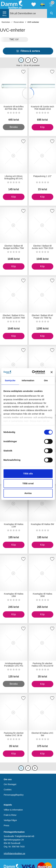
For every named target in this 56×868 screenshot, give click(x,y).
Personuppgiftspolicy (14, 795)
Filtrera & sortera (28, 51)
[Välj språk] (43, 4)
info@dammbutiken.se (14, 853)
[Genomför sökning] (52, 13)
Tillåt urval (28, 483)
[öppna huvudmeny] (4, 13)
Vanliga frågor (10, 820)
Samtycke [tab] (10, 380)
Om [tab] (46, 380)
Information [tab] (28, 380)
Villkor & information (13, 810)
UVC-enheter (33, 22)
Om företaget (10, 784)
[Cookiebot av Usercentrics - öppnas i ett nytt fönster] (33, 372)
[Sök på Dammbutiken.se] (32, 13)
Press (6, 825)
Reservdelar (19, 22)
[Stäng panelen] (52, 372)
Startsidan (6, 22)
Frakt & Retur (10, 815)
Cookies (8, 790)
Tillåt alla (28, 474)
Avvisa (28, 493)
